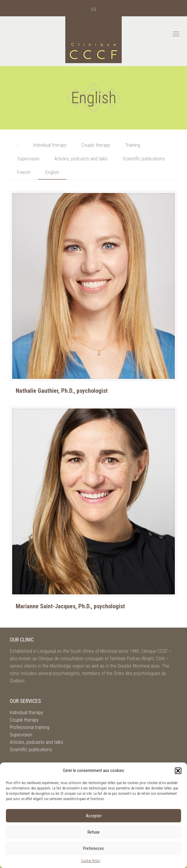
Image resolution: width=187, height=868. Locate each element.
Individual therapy (50, 145)
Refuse (94, 832)
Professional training (30, 727)
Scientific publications (144, 159)
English (52, 172)
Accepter (94, 816)
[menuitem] (94, 10)
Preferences (93, 848)
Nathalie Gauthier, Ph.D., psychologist (62, 391)
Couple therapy (96, 145)
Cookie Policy (91, 861)
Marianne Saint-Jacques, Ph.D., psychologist (70, 606)
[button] (178, 771)
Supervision (28, 159)
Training (133, 145)
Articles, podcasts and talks (81, 159)
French (24, 172)
